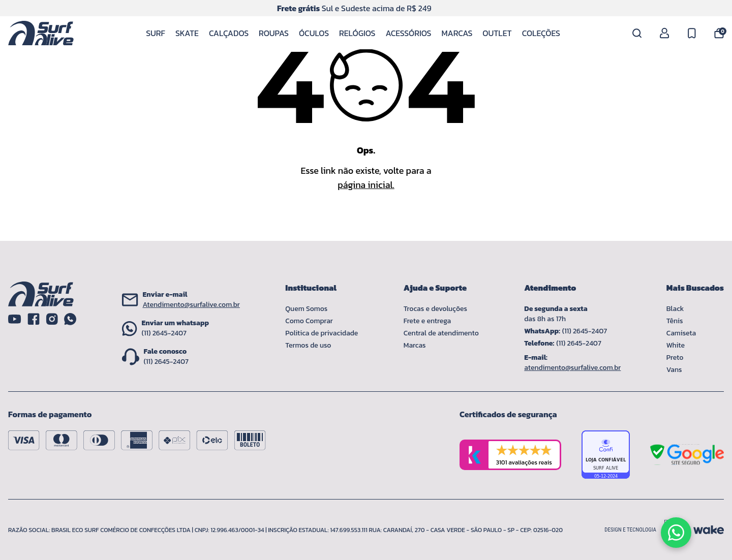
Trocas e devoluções (435, 309)
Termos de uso (308, 345)
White (676, 345)
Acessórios (408, 33)
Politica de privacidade (322, 333)
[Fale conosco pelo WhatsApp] (676, 533)
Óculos (314, 33)
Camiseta (681, 333)
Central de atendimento (441, 333)
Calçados (229, 33)
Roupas (274, 33)
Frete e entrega (427, 321)
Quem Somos (306, 309)
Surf (156, 33)
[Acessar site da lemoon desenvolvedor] (645, 530)
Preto (675, 357)
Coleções (541, 33)
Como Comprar (309, 321)
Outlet (497, 33)
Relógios (357, 33)
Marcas (457, 33)
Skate (187, 33)
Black (675, 309)
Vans (674, 370)
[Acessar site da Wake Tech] (709, 530)
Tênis (675, 321)
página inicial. (366, 185)
